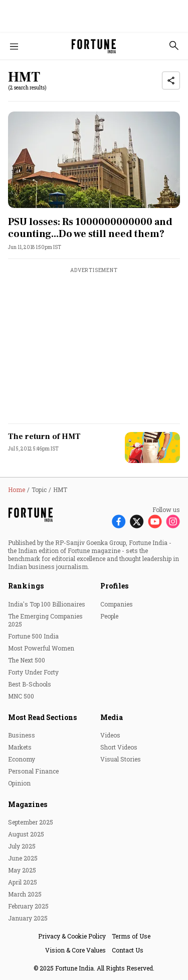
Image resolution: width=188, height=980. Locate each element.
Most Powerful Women (41, 648)
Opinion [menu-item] (19, 783)
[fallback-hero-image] (94, 160)
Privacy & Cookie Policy (72, 936)
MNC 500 (21, 696)
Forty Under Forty (33, 672)
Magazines (28, 804)
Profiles (114, 586)
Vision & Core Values (75, 950)
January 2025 (28, 918)
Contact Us (128, 950)
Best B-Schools (30, 684)
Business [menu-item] (22, 735)
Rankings (26, 586)
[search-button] (174, 45)
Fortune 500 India (33, 636)
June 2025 (23, 858)
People (109, 616)
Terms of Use (131, 936)
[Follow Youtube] (155, 521)
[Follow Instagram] (173, 521)
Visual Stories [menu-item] (121, 759)
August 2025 (26, 834)
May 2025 (22, 870)
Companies (117, 604)
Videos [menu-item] (110, 735)
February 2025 (28, 906)
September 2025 (31, 822)
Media (112, 717)
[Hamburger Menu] (14, 46)
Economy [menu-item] (22, 759)
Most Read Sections (42, 717)
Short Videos (119, 747)
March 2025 (25, 894)
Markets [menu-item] (20, 747)
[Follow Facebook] (119, 521)
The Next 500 (27, 660)
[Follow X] (137, 521)
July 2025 (22, 846)
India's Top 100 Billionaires (47, 604)
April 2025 (23, 882)
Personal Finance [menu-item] (33, 771)
